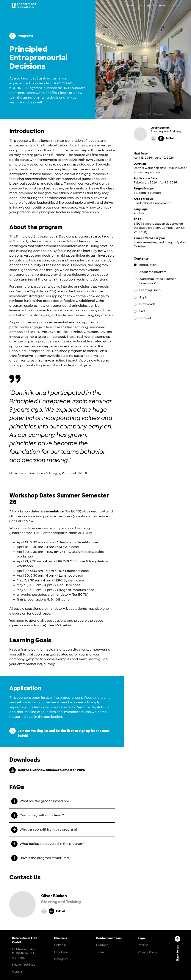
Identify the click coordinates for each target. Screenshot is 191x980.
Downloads (147, 304)
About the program (154, 272)
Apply (143, 297)
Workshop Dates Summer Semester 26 (158, 281)
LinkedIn (60, 945)
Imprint (143, 945)
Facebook (61, 952)
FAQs (143, 311)
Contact (145, 318)
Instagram (61, 959)
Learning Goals (150, 290)
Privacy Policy (148, 952)
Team (100, 952)
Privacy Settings (24, 965)
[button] (62, 801)
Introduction (148, 265)
